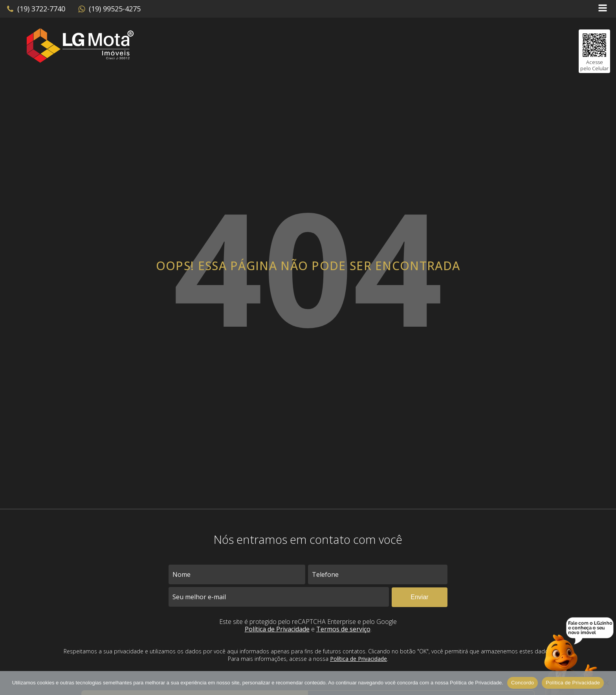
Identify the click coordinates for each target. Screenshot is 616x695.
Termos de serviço (343, 629)
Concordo (522, 683)
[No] (606, 683)
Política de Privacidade (277, 629)
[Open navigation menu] (603, 9)
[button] (36, 9)
